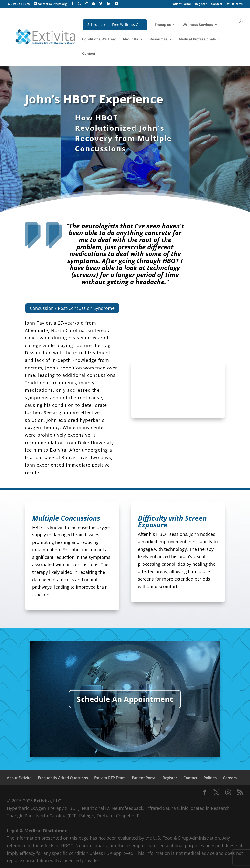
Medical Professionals (197, 39)
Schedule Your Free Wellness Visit (115, 25)
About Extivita (19, 778)
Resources (159, 39)
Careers (230, 778)
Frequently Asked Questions (63, 778)
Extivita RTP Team (110, 778)
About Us (130, 39)
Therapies (163, 25)
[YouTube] (117, 4)
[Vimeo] (101, 4)
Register (201, 4)
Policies (210, 778)
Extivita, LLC (47, 801)
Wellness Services (198, 25)
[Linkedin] (109, 4)
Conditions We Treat (99, 39)
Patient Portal (181, 4)
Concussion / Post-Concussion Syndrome (72, 308)
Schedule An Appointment (125, 699)
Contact (217, 4)
